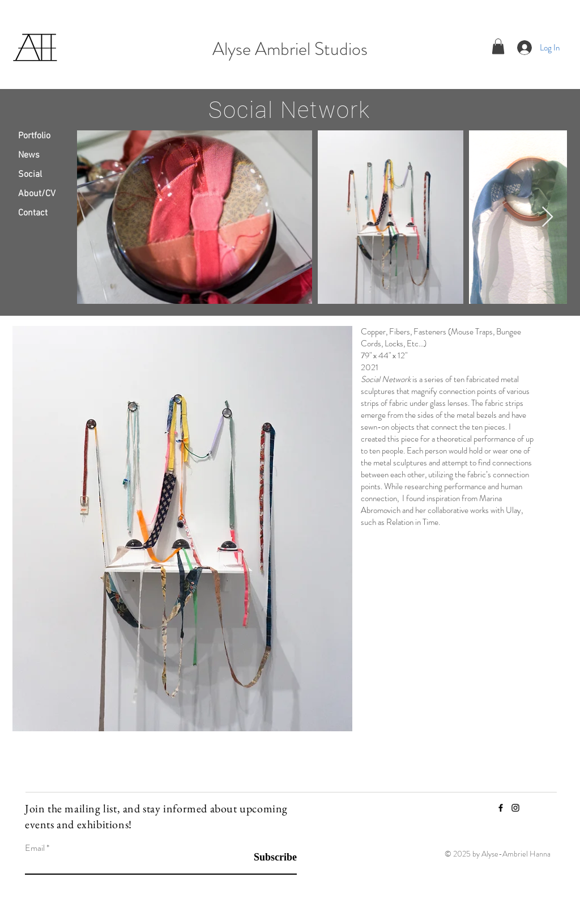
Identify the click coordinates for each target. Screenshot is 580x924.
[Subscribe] (268, 857)
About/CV (37, 194)
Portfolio (34, 136)
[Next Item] (547, 217)
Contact (33, 213)
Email (35, 848)
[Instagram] (515, 808)
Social (30, 175)
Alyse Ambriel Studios (290, 49)
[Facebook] (501, 808)
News (29, 155)
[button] (498, 46)
